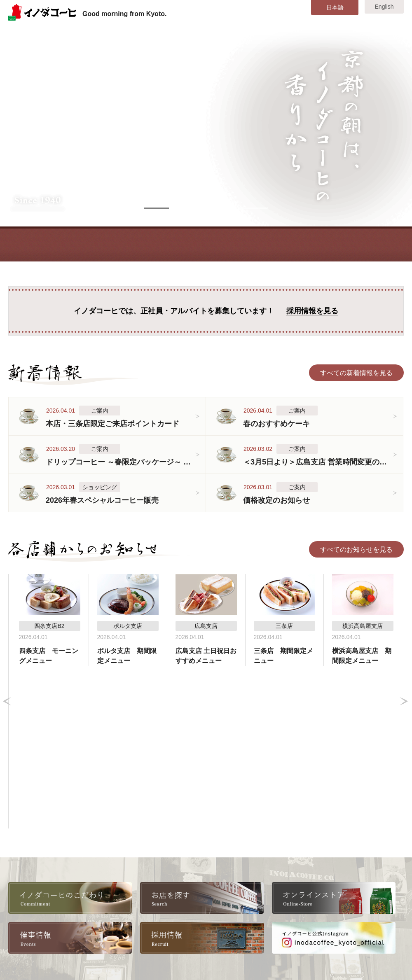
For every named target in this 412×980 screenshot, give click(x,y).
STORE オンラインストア (364, 244)
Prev (7, 620)
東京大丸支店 (284, 874)
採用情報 (121, 874)
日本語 (335, 7)
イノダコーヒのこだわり (51, 862)
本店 (197, 862)
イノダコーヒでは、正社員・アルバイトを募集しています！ (206, 311)
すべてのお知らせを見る (356, 549)
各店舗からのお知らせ (47, 897)
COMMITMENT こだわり (105, 244)
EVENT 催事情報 (299, 244)
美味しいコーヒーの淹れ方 (54, 874)
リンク (118, 921)
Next (404, 620)
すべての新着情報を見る (356, 373)
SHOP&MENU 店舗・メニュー (235, 244)
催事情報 (28, 921)
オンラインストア (134, 909)
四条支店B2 (208, 885)
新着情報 (28, 885)
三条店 (200, 874)
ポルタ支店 (207, 909)
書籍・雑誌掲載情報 (138, 897)
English (384, 7)
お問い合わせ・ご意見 (360, 909)
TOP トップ (41, 244)
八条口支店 (281, 862)
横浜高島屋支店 (287, 885)
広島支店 (277, 897)
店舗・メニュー (37, 909)
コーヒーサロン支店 (220, 897)
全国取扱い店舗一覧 (138, 885)
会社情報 (121, 862)
